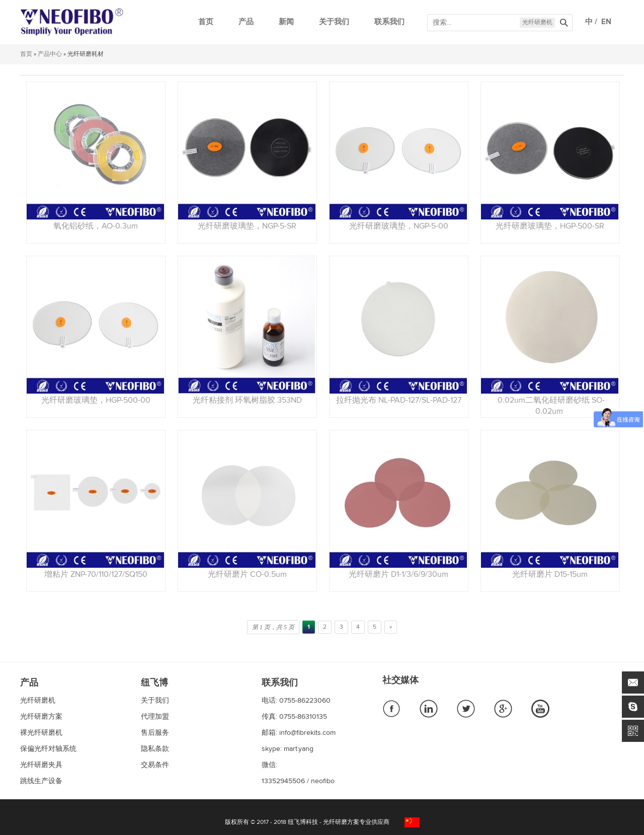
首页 (206, 22)
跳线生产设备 (41, 781)
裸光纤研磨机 (41, 733)
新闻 (286, 22)
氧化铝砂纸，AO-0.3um (96, 226)
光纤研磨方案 (41, 717)
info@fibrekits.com (307, 733)
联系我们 (389, 22)
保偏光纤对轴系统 (48, 749)
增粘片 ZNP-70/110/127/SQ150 (96, 574)
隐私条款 (155, 749)
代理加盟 (155, 717)
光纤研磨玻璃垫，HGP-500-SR (550, 226)
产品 (246, 22)
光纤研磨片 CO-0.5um (247, 574)
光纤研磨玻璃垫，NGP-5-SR (247, 226)
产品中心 (50, 54)
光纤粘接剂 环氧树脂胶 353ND (247, 400)
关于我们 (334, 22)
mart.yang (299, 749)
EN (604, 22)
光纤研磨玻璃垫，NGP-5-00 (399, 226)
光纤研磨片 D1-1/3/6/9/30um (398, 574)
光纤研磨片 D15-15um (550, 574)
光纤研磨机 (537, 23)
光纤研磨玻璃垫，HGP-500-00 (96, 400)
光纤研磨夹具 (41, 765)
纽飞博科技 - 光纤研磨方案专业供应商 (339, 822)
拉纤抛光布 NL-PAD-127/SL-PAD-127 (399, 400)
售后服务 (155, 733)
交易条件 (155, 765)
